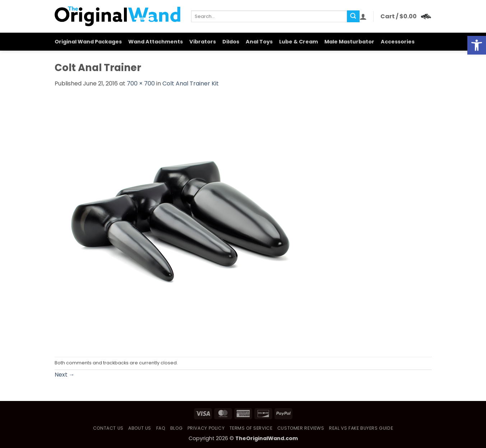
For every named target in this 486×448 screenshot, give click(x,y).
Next (65, 375)
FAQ (161, 428)
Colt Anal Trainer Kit (191, 83)
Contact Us (108, 428)
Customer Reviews (301, 428)
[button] (363, 17)
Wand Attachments (156, 42)
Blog (176, 428)
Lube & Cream (298, 42)
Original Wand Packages (88, 42)
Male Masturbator (349, 42)
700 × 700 (141, 83)
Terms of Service (251, 428)
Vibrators (203, 42)
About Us (140, 428)
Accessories (398, 42)
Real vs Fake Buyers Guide (361, 428)
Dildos (231, 42)
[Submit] (353, 17)
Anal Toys (259, 42)
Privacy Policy (206, 428)
